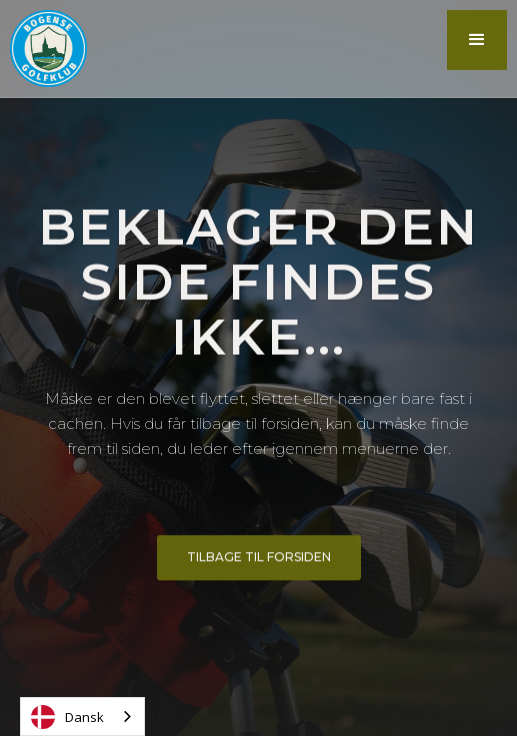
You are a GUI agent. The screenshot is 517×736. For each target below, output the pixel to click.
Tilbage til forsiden (259, 560)
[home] (43, 48)
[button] (477, 40)
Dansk (67, 717)
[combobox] (82, 716)
